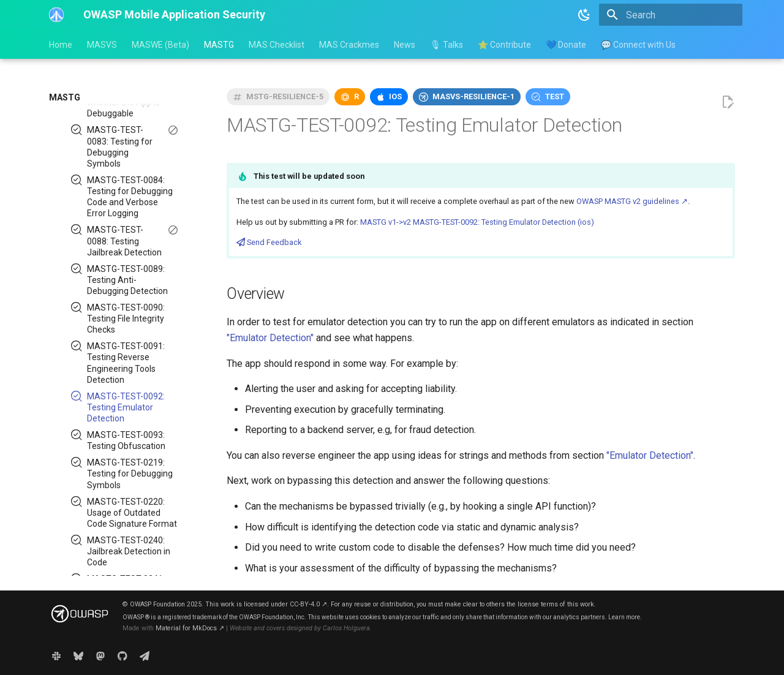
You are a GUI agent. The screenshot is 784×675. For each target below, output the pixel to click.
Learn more (624, 617)
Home (61, 45)
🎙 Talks (447, 45)
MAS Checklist (277, 45)
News (405, 45)
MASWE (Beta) (160, 45)
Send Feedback (269, 242)
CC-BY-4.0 (308, 604)
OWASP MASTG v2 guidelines (632, 201)
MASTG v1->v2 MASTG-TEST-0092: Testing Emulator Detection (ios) (477, 222)
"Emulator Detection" (270, 338)
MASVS (102, 45)
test (555, 96)
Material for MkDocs (190, 628)
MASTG (219, 45)
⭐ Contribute (504, 45)
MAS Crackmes (349, 45)
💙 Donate (566, 45)
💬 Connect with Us (638, 45)
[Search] (671, 15)
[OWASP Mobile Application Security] (56, 15)
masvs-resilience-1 (473, 96)
